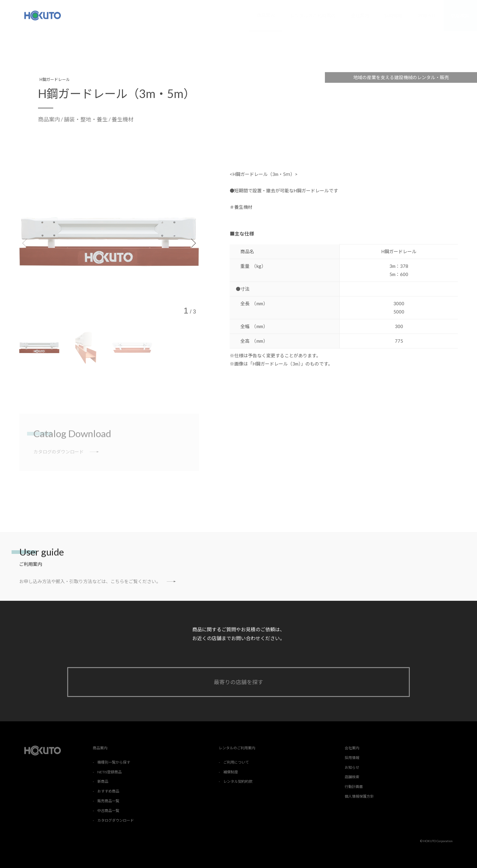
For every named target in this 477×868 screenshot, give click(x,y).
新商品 (103, 781)
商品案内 (266, 15)
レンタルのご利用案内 (313, 16)
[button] (193, 243)
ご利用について (236, 762)
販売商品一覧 (108, 801)
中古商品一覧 (108, 811)
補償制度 (231, 772)
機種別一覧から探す (114, 762)
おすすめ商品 (108, 791)
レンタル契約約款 (238, 781)
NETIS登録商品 (110, 772)
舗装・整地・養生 (86, 119)
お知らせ (427, 16)
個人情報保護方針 (359, 796)
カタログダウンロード (116, 820)
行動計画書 (354, 787)
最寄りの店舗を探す (238, 682)
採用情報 (393, 16)
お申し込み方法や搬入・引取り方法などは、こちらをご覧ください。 (97, 581)
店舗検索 (460, 16)
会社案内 (360, 16)
